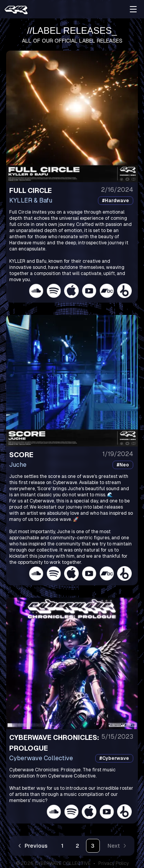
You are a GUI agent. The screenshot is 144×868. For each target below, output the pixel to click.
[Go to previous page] (33, 846)
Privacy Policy (113, 863)
